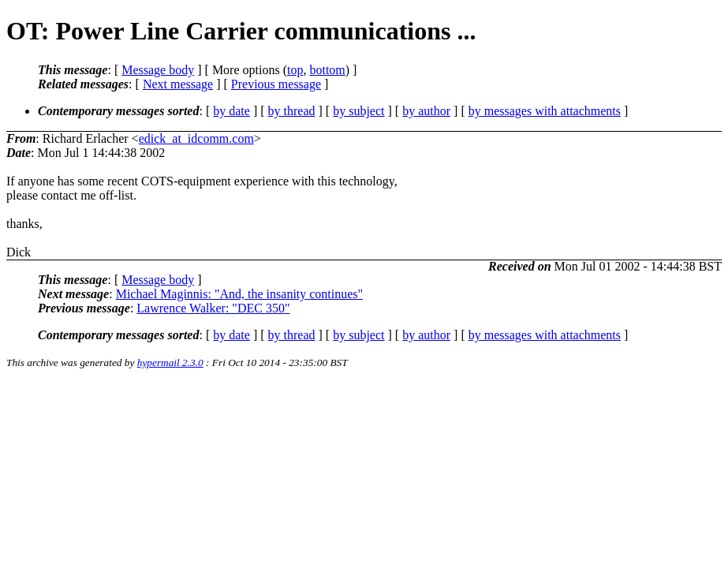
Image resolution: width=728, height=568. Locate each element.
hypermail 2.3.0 (170, 362)
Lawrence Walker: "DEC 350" (213, 308)
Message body (158, 70)
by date (231, 111)
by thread (292, 111)
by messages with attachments (545, 111)
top (295, 70)
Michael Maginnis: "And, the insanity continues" (239, 294)
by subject (358, 111)
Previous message (276, 84)
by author (426, 111)
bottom (327, 70)
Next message (178, 84)
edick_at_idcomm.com (196, 138)
